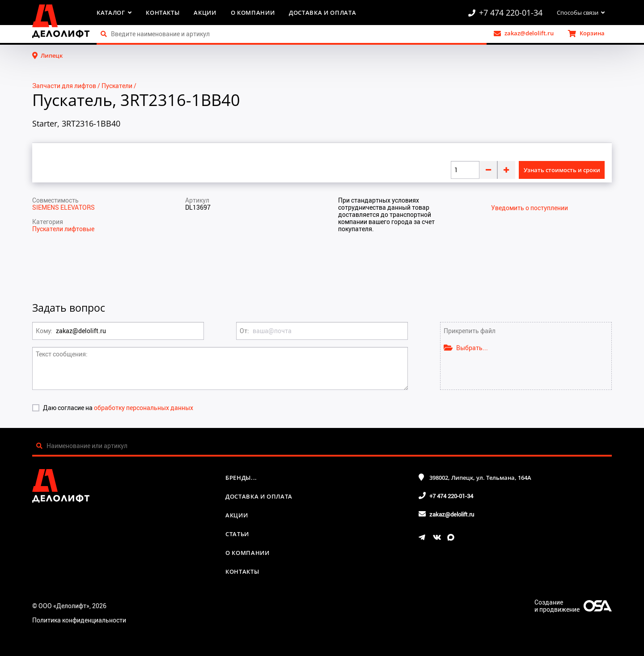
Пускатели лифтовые (63, 229)
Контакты (163, 13)
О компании (253, 13)
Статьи (237, 534)
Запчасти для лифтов (64, 86)
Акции (205, 13)
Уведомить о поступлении (530, 208)
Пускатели (117, 86)
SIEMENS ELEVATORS (64, 207)
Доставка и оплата (322, 13)
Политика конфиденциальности (79, 620)
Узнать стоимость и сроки (562, 170)
